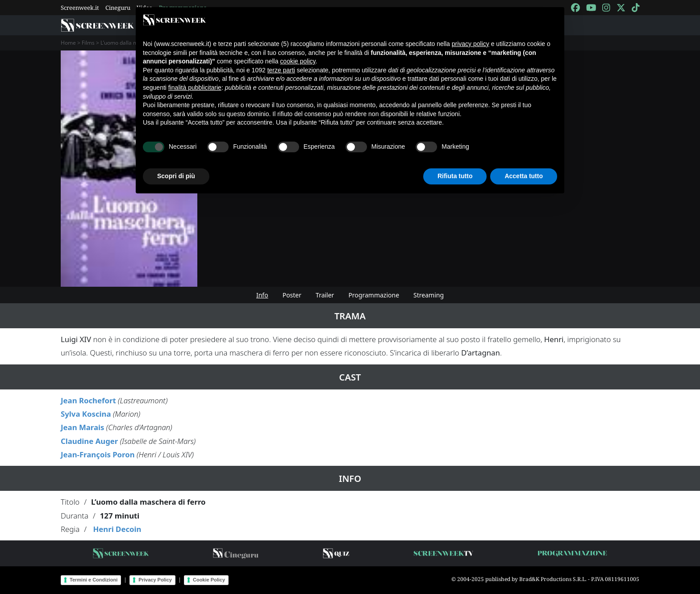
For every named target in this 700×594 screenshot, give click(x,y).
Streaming (429, 295)
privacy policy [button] (471, 44)
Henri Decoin (117, 529)
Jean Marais (82, 427)
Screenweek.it (80, 8)
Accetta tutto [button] (524, 176)
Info (262, 295)
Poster (292, 295)
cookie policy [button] (298, 61)
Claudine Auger (89, 441)
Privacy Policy (155, 580)
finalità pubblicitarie (195, 88)
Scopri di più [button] (176, 176)
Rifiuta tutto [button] (455, 176)
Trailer (325, 295)
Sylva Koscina (86, 414)
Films (88, 43)
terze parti (281, 70)
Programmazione (374, 295)
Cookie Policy (209, 580)
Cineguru (118, 8)
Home (68, 43)
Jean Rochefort (88, 400)
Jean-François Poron (98, 454)
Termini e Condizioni (94, 580)
